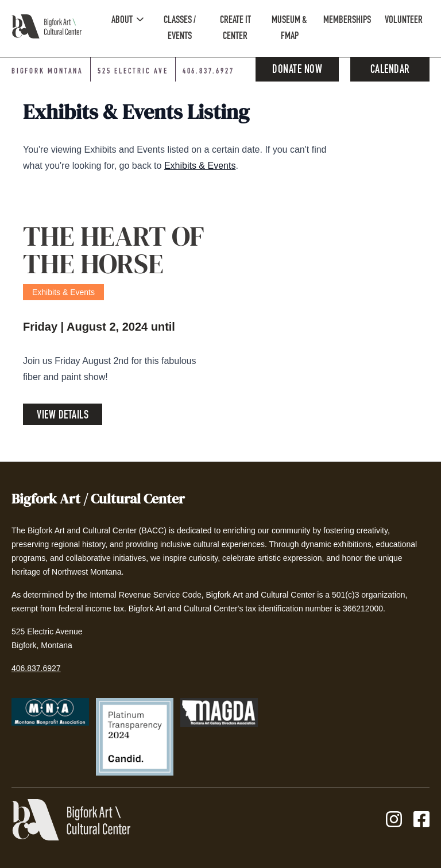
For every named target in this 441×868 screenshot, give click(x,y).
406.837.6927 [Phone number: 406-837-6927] (208, 72)
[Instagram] (394, 820)
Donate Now (297, 71)
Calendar (390, 71)
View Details (63, 416)
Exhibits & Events (200, 166)
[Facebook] (421, 820)
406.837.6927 (36, 668)
